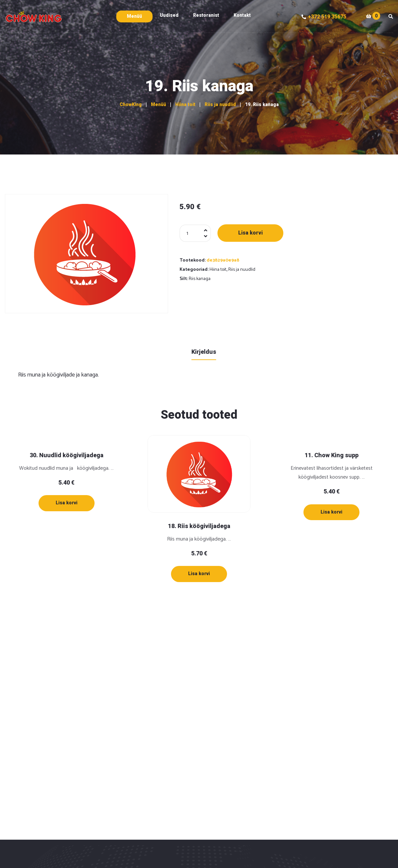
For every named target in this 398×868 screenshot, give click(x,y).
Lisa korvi (250, 233)
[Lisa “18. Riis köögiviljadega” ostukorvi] (199, 574)
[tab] (204, 352)
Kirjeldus (204, 352)
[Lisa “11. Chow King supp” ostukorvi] (331, 512)
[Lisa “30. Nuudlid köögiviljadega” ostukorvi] (67, 503)
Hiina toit (218, 270)
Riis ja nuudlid (242, 270)
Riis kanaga (200, 279)
